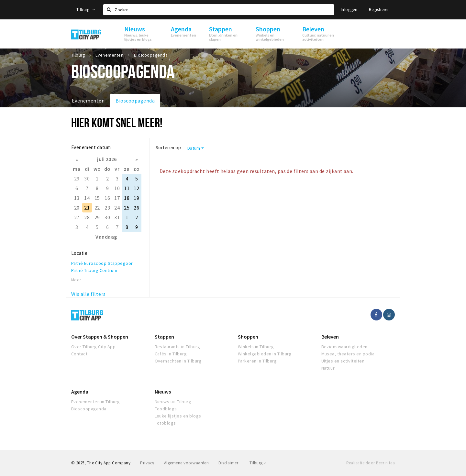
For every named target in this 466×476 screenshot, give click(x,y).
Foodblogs (166, 409)
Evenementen (88, 101)
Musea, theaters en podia (348, 354)
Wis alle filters (89, 294)
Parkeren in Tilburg (257, 361)
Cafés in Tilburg (171, 354)
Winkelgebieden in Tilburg (265, 354)
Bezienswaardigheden (344, 347)
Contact (79, 354)
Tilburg (86, 10)
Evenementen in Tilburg (96, 402)
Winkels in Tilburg (256, 347)
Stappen (164, 337)
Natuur (328, 368)
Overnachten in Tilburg (178, 361)
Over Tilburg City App (93, 347)
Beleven (330, 337)
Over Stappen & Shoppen (100, 337)
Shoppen (248, 337)
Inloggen (349, 10)
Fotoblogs (165, 423)
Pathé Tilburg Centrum (94, 270)
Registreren (379, 10)
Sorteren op (168, 147)
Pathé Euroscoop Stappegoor (102, 263)
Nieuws (163, 392)
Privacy (147, 463)
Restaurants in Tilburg (178, 347)
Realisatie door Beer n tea (371, 463)
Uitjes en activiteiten (343, 361)
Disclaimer (228, 463)
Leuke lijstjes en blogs (178, 416)
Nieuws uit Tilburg (173, 402)
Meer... (78, 280)
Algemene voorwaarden (187, 463)
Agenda (80, 392)
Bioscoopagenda (135, 101)
